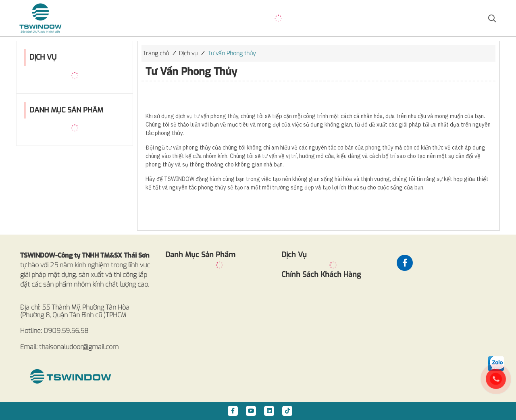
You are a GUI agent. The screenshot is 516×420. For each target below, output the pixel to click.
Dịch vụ (188, 53)
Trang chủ (156, 53)
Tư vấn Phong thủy (232, 53)
